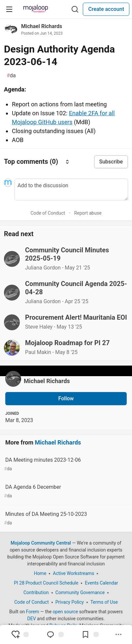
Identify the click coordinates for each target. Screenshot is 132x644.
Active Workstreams (73, 573)
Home (40, 573)
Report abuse (88, 213)
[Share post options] (118, 634)
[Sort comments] (67, 162)
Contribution (36, 592)
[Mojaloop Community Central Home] (36, 9)
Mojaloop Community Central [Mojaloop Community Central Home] (41, 543)
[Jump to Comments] (55, 634)
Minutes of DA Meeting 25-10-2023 (65, 519)
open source (66, 612)
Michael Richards (42, 26)
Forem (33, 612)
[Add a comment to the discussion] (71, 190)
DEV (31, 619)
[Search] (75, 9)
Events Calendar (101, 583)
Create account (106, 9)
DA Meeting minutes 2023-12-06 (65, 465)
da (11, 76)
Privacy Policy (70, 602)
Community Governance (80, 592)
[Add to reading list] (90, 634)
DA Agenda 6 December (65, 492)
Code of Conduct (48, 213)
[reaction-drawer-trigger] (20, 634)
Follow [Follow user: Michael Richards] (66, 398)
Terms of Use (104, 602)
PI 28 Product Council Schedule (46, 583)
